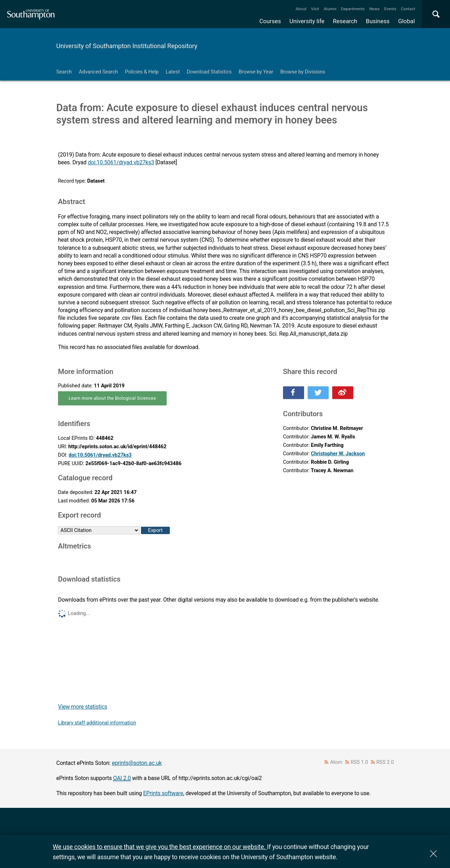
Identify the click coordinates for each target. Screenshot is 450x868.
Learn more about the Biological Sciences (112, 398)
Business (378, 21)
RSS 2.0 (385, 762)
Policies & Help (142, 72)
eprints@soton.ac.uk (137, 763)
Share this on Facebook (294, 393)
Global (406, 21)
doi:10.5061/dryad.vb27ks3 (121, 162)
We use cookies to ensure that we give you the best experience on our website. (160, 847)
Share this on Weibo (343, 393)
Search (64, 72)
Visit (315, 9)
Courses (270, 21)
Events (390, 9)
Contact (408, 9)
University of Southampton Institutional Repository (127, 46)
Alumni (330, 9)
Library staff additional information (97, 723)
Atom (336, 762)
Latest (173, 72)
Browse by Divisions (303, 72)
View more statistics (83, 707)
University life (307, 21)
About (301, 9)
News (374, 9)
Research (345, 21)
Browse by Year (256, 72)
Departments (353, 9)
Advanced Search (98, 72)
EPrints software (163, 793)
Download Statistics (209, 72)
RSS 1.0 (359, 762)
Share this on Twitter (318, 393)
